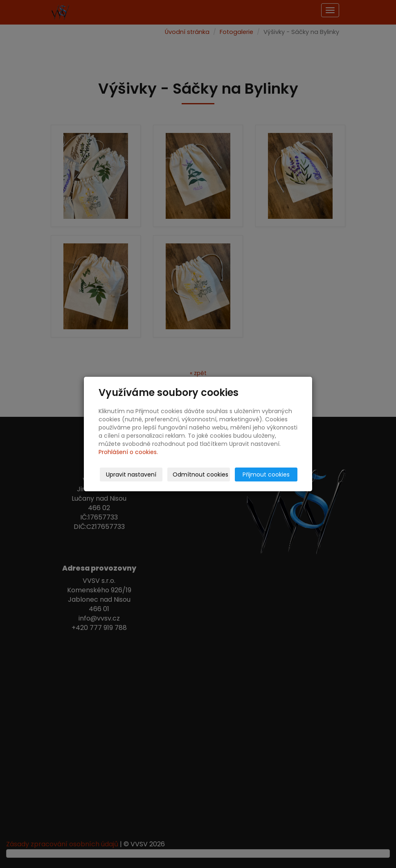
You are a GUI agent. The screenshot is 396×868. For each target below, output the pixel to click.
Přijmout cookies (266, 474)
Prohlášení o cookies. (128, 452)
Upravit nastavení (131, 474)
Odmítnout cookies (200, 474)
